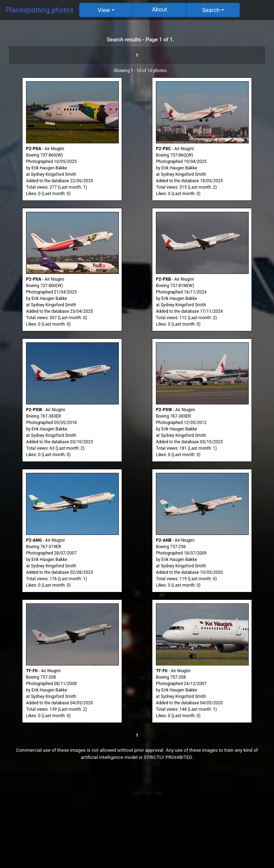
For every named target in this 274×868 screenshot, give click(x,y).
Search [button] (211, 10)
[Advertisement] (137, 818)
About (160, 9)
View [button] (104, 10)
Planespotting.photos (40, 10)
